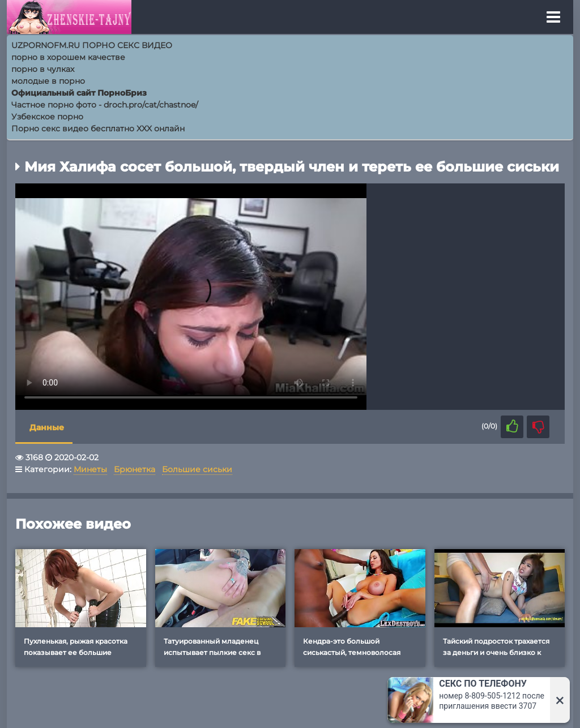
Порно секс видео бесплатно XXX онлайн (98, 129)
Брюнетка (135, 469)
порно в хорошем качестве (68, 57)
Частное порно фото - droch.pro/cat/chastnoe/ (105, 105)
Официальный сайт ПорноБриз (79, 93)
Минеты (90, 469)
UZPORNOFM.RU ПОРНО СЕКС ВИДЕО (92, 45)
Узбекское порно (47, 117)
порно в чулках (43, 69)
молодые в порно (48, 81)
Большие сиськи (197, 469)
